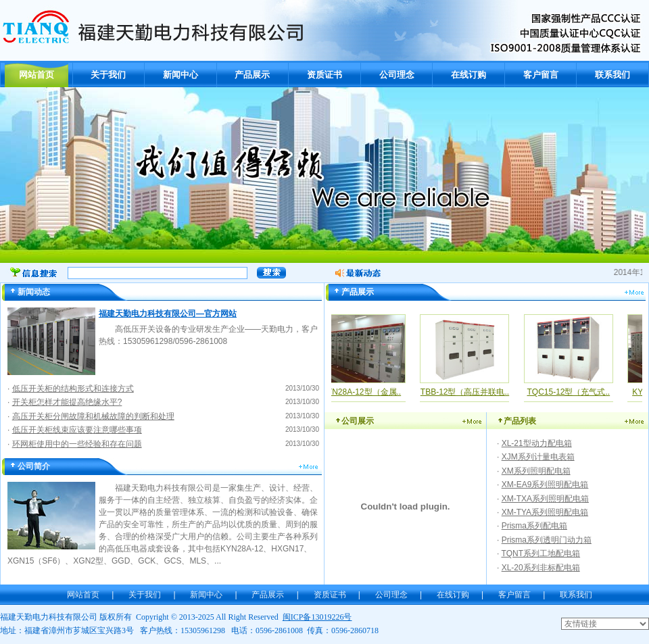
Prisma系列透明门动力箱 (547, 540)
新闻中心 (181, 75)
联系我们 (612, 75)
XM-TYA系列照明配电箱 (545, 512)
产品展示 (252, 75)
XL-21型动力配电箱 (537, 443)
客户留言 (541, 75)
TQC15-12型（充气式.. (572, 392)
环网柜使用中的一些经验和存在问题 (77, 444)
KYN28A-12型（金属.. (365, 392)
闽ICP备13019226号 (317, 617)
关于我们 (108, 75)
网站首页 (37, 75)
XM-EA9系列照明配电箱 (545, 485)
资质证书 (324, 75)
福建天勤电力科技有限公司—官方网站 (168, 314)
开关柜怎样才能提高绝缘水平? (67, 402)
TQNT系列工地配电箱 (540, 553)
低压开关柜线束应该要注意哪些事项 (77, 430)
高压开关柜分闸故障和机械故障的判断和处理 (93, 416)
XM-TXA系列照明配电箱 (545, 499)
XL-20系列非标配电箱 (541, 568)
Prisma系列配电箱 (534, 526)
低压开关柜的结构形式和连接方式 (73, 389)
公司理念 (397, 75)
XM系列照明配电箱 (536, 471)
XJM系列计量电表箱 (538, 457)
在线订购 (468, 75)
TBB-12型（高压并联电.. (469, 392)
